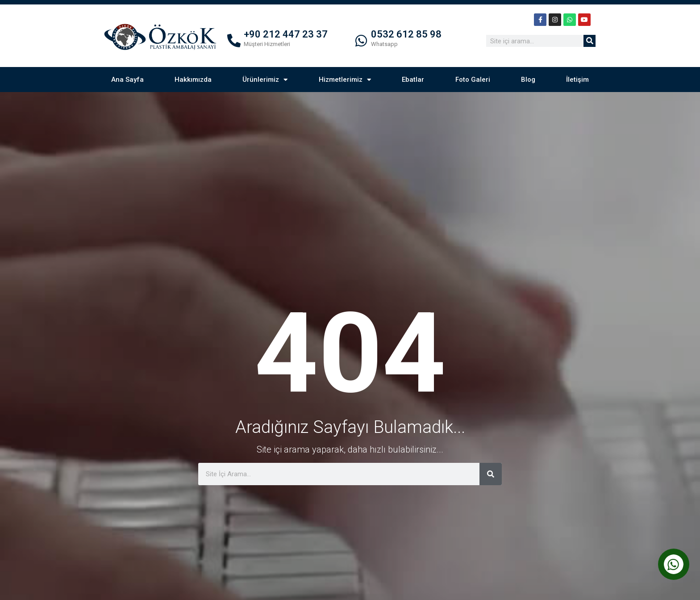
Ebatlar (413, 80)
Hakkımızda (193, 80)
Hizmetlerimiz (345, 80)
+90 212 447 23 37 (286, 34)
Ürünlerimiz (265, 80)
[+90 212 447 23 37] (234, 41)
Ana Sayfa (127, 80)
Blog (528, 80)
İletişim (577, 80)
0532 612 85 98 (406, 34)
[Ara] (590, 41)
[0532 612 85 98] (361, 41)
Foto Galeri (473, 80)
